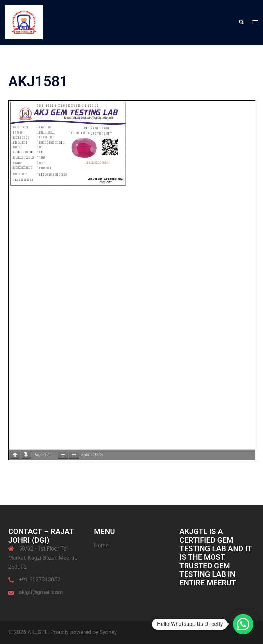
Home (101, 546)
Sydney (108, 632)
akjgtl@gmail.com (41, 592)
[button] (241, 22)
